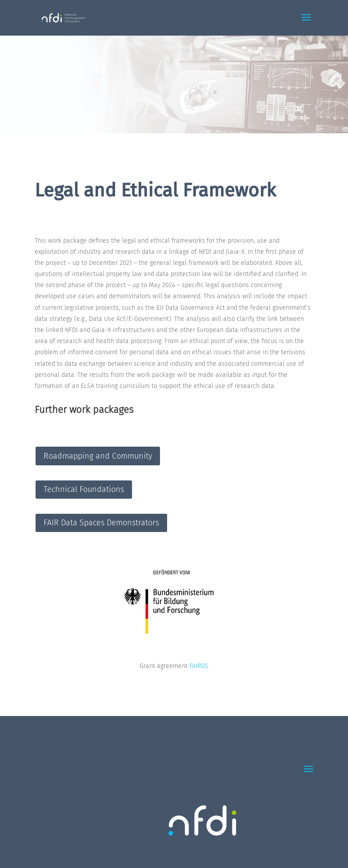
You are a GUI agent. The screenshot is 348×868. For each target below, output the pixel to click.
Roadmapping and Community (98, 456)
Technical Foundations (84, 489)
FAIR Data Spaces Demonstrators (101, 523)
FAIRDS (199, 666)
